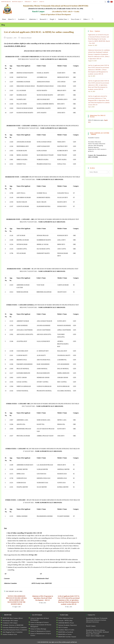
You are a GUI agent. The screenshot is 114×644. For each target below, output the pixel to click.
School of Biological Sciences (40, 622)
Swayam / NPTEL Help (65, 621)
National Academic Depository (68, 625)
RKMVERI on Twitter (65, 634)
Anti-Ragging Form (9, 632)
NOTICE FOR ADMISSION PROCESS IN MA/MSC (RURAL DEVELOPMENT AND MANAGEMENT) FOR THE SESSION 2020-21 (16, 600)
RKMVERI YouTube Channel (67, 637)
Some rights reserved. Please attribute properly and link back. (63, 642)
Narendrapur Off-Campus (10, 621)
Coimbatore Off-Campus (10, 623)
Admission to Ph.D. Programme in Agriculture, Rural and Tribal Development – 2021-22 (42, 598)
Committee (23, 627)
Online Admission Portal (66, 618)
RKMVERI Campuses (18, 2)
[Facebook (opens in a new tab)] (108, 2)
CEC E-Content (63, 627)
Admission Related (26, 38)
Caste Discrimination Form (11, 630)
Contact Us (42, 2)
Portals (35, 2)
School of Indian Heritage (38, 629)
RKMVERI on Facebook (66, 632)
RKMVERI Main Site (6, 2)
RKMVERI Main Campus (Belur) (13, 618)
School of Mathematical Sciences (41, 631)
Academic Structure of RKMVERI (13, 625)
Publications (28, 2)
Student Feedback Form (10, 634)
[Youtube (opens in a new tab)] (111, 2)
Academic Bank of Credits (66, 630)
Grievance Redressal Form (11, 627)
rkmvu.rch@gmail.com (97, 636)
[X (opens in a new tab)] (105, 2)
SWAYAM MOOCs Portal (66, 623)
